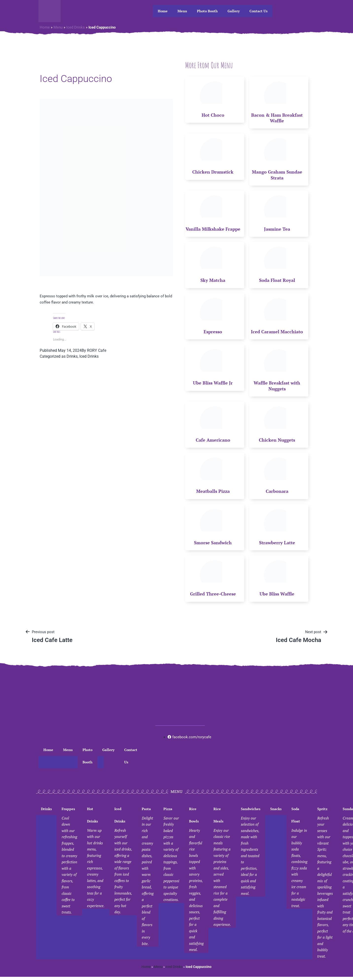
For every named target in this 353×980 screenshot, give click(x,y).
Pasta (148, 877)
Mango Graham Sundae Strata (277, 175)
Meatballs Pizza (213, 491)
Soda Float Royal (277, 280)
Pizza (171, 855)
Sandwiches (251, 852)
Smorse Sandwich (213, 543)
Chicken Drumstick (213, 172)
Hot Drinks (96, 858)
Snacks (276, 809)
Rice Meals (222, 867)
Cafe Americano (213, 440)
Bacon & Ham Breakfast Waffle (277, 118)
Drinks (72, 356)
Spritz (325, 883)
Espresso (213, 332)
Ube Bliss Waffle (277, 594)
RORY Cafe (97, 350)
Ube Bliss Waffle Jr (213, 383)
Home (163, 11)
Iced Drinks (76, 27)
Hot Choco (213, 115)
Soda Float (299, 858)
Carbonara (277, 491)
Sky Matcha (213, 280)
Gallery (234, 11)
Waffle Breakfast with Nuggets (277, 386)
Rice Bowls (196, 880)
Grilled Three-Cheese (213, 594)
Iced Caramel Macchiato (277, 332)
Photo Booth (207, 11)
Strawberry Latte (277, 543)
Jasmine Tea (277, 229)
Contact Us (258, 11)
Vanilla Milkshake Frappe (213, 229)
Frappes (69, 861)
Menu (182, 11)
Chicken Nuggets (277, 440)
